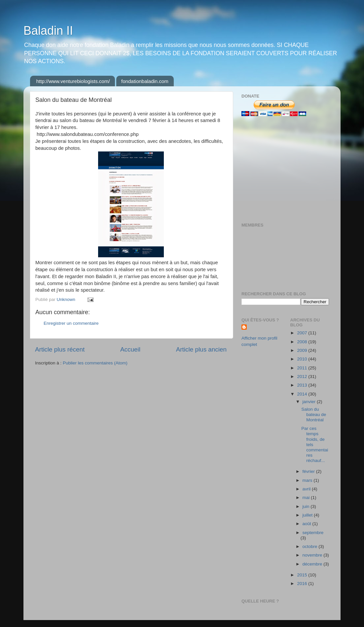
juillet (308, 515)
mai (307, 498)
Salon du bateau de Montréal (314, 415)
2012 (303, 376)
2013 (303, 385)
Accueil (130, 349)
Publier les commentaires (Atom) (95, 363)
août (308, 524)
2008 (303, 342)
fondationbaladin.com (145, 81)
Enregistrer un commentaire (71, 323)
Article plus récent (60, 349)
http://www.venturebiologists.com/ (73, 81)
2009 (303, 350)
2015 (303, 575)
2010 (303, 359)
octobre (311, 546)
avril (307, 489)
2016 (303, 584)
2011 (303, 368)
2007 (303, 333)
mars (308, 480)
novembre (313, 555)
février (309, 471)
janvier (310, 402)
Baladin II (48, 31)
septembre (313, 533)
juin (307, 506)
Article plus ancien (201, 349)
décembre (313, 564)
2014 (303, 394)
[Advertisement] (283, 169)
